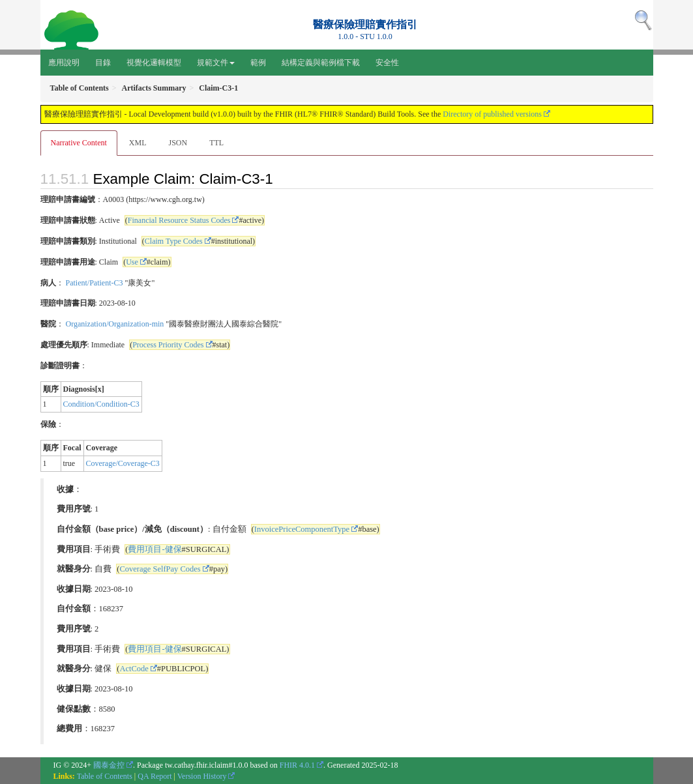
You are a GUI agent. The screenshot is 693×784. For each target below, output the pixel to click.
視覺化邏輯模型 (154, 63)
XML (138, 143)
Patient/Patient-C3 (95, 283)
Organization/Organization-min (115, 324)
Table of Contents (105, 776)
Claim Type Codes (174, 241)
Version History (202, 776)
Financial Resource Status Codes (179, 220)
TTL (216, 143)
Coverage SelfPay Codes (160, 569)
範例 (258, 63)
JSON (178, 143)
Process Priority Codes (168, 345)
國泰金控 (109, 765)
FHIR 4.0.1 (297, 765)
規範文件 (216, 63)
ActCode (134, 669)
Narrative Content (79, 143)
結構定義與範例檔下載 (321, 63)
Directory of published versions (492, 114)
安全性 (387, 63)
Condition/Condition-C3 (101, 404)
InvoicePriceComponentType (302, 529)
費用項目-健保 (155, 549)
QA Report (155, 776)
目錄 (103, 63)
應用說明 (64, 63)
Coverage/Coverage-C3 (123, 463)
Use (132, 262)
